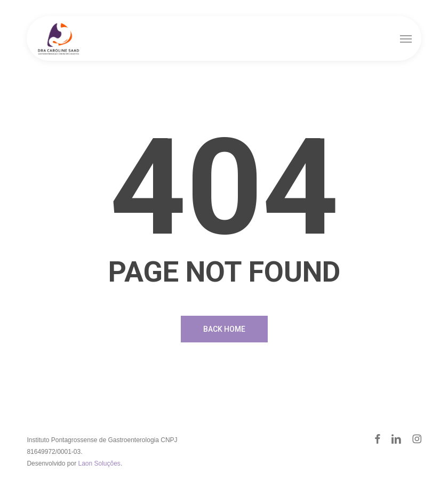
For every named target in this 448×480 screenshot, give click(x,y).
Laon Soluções (99, 463)
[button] (406, 38)
